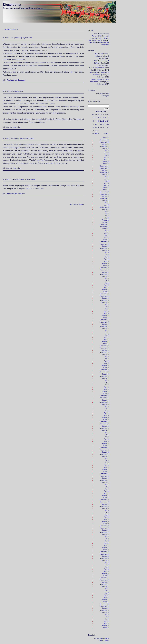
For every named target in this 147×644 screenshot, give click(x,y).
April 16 (107, 361)
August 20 (106, 250)
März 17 (107, 339)
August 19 (106, 277)
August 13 (106, 430)
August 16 (106, 355)
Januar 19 (106, 292)
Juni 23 (107, 205)
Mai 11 (107, 489)
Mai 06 (107, 619)
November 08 (105, 554)
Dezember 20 (105, 242)
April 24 (107, 183)
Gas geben (22, 80)
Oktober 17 (105, 324)
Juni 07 (107, 591)
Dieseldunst (12, 5)
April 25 (107, 157)
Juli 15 (107, 380)
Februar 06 (106, 625)
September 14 (104, 402)
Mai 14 (107, 411)
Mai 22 (107, 216)
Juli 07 (107, 589)
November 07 (105, 580)
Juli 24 (107, 177)
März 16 (107, 363)
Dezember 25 (105, 140)
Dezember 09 (105, 526)
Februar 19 (106, 289)
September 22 (104, 207)
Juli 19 (107, 279)
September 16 (104, 352)
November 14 (105, 398)
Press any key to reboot (23, 38)
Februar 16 (106, 365)
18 (101, 124)
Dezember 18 (105, 294)
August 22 (106, 209)
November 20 (105, 244)
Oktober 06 (105, 608)
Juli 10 (107, 511)
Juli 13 (107, 433)
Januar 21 (106, 240)
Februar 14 (106, 417)
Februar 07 (106, 599)
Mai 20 (107, 257)
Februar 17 (106, 341)
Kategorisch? (93, 40)
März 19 (107, 287)
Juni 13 (107, 435)
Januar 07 (106, 602)
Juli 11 (107, 485)
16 (96, 124)
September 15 (104, 376)
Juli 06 (107, 615)
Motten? (107, 38)
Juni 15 (107, 383)
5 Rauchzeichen (11, 80)
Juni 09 (107, 539)
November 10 (105, 502)
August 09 (106, 534)
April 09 (107, 543)
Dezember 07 (105, 578)
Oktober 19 (105, 272)
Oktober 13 (105, 426)
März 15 (107, 389)
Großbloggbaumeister (102, 638)
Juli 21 (107, 231)
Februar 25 (106, 162)
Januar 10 (106, 524)
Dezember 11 (105, 474)
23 (96, 127)
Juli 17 (107, 331)
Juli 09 (107, 537)
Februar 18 (106, 316)
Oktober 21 (105, 229)
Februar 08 (106, 573)
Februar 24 (106, 188)
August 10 (106, 508)
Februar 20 (106, 263)
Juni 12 (107, 461)
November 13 (105, 424)
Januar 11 (106, 498)
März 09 (107, 545)
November (96, 134)
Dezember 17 (105, 320)
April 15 (107, 387)
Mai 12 (107, 463)
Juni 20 (107, 255)
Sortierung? (94, 38)
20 (106, 124)
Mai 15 (107, 385)
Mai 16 (107, 359)
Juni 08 (107, 565)
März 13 (107, 441)
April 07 (107, 595)
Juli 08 (107, 563)
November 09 (105, 528)
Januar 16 (106, 367)
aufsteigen (105, 96)
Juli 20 (107, 253)
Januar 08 (106, 576)
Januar (106, 134)
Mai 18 (107, 309)
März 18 (107, 313)
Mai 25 (107, 155)
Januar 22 (106, 222)
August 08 (106, 560)
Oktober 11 (105, 478)
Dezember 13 (105, 422)
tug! (105, 43)
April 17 (107, 337)
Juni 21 (107, 233)
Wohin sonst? (105, 36)
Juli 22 (107, 211)
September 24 (104, 172)
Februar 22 (106, 220)
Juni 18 (107, 307)
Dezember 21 (105, 224)
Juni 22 (107, 214)
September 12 (104, 454)
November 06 (105, 606)
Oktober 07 (105, 582)
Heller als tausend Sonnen (24, 138)
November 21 (105, 227)
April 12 (107, 465)
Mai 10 (107, 515)
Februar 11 (106, 495)
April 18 (107, 311)
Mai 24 (107, 181)
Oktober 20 (105, 246)
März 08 (107, 571)
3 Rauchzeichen (11, 193)
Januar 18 (106, 318)
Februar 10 (106, 521)
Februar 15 (106, 391)
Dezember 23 (105, 192)
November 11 (105, 476)
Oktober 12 (105, 452)
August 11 (106, 482)
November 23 (105, 194)
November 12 (105, 450)
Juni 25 (107, 153)
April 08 (107, 569)
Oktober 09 (105, 530)
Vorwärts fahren (11, 29)
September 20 (104, 248)
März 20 (107, 261)
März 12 (107, 467)
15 (93, 124)
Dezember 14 (105, 396)
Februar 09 (106, 547)
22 (93, 127)
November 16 (105, 348)
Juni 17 (107, 333)
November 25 (105, 142)
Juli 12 (107, 458)
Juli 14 (107, 407)
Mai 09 (107, 541)
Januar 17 (106, 344)
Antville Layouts (104, 641)
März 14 (107, 415)
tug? (94, 43)
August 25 (106, 149)
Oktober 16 (105, 350)
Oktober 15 (105, 374)
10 (98, 121)
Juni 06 (107, 617)
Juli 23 (107, 203)
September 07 (104, 584)
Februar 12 (106, 469)
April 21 (107, 237)
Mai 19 (107, 283)
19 (103, 124)
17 (98, 124)
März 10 (107, 519)
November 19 (105, 270)
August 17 (106, 328)
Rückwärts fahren (77, 204)
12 (103, 121)
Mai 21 (107, 235)
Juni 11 (107, 487)
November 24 (105, 168)
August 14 (106, 404)
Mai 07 (107, 593)
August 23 (106, 201)
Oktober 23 (105, 196)
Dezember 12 (105, 448)
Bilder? (101, 38)
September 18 (104, 300)
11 (101, 121)
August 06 (106, 612)
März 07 (107, 597)
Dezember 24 (105, 166)
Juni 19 (107, 281)
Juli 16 (107, 357)
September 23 (104, 198)
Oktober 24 (105, 170)
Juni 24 (107, 179)
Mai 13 (107, 437)
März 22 (107, 218)
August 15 (106, 378)
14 (108, 121)
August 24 (106, 175)
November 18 (105, 296)
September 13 (104, 428)
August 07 (106, 586)
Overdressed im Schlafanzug (25, 179)
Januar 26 (106, 138)
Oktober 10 (105, 504)
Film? (91, 43)
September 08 (104, 558)
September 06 (104, 610)
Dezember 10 (105, 500)
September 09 (104, 532)
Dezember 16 (105, 346)
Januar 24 (106, 190)
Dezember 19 (105, 268)
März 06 (107, 623)
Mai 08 (107, 567)
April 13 (107, 439)
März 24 (107, 185)
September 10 (104, 506)
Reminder (100, 43)
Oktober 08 (105, 556)
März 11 (107, 493)
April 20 (107, 259)
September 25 (104, 146)
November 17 (105, 322)
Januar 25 (106, 164)
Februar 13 (106, 443)
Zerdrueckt (19, 91)
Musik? (107, 40)
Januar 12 (106, 472)
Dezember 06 (105, 604)
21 (108, 124)
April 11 (107, 491)
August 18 (106, 302)
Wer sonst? (96, 36)
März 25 (107, 159)
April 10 (107, 517)
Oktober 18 (105, 298)
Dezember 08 (105, 552)
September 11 (104, 480)
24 (98, 127)
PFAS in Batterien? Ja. (96, 68)
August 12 (106, 456)
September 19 (104, 274)
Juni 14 (107, 409)
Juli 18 (107, 305)
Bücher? (101, 40)
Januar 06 (106, 628)
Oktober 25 (105, 144)
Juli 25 (107, 151)
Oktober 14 (105, 400)
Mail (108, 43)
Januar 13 (106, 446)
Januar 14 (106, 419)
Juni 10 (107, 513)
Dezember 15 (105, 370)
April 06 (107, 621)
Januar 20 (106, 266)
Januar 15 (106, 394)
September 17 (104, 326)
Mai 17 (107, 335)
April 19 (107, 285)
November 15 (105, 372)
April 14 (107, 413)
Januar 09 (106, 550)
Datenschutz (105, 45)
